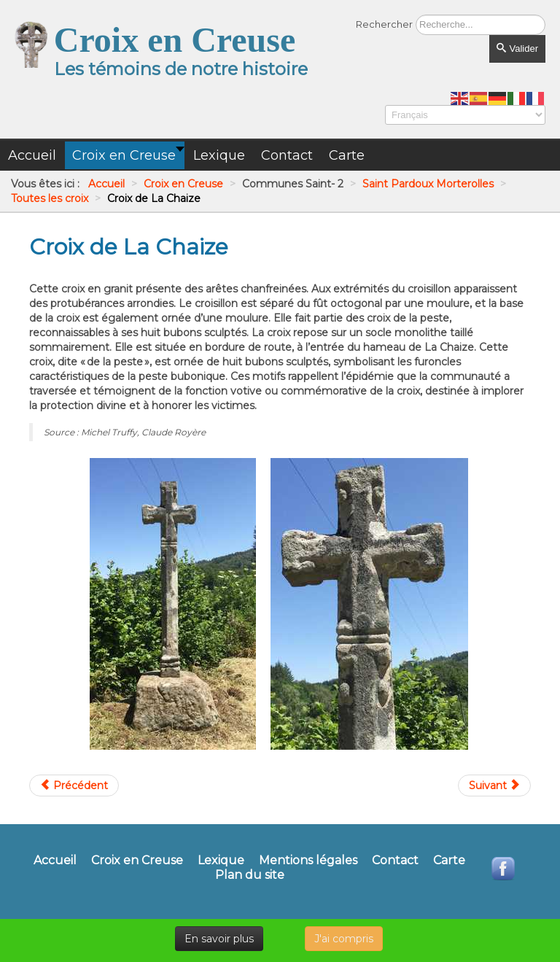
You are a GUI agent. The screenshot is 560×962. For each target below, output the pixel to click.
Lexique (221, 861)
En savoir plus (219, 939)
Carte (449, 861)
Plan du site (250, 875)
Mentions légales (308, 861)
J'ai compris (344, 939)
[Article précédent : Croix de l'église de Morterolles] (74, 785)
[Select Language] (465, 115)
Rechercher (384, 24)
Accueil (55, 861)
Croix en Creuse (137, 861)
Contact (395, 861)
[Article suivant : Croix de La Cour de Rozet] (494, 785)
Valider (517, 49)
